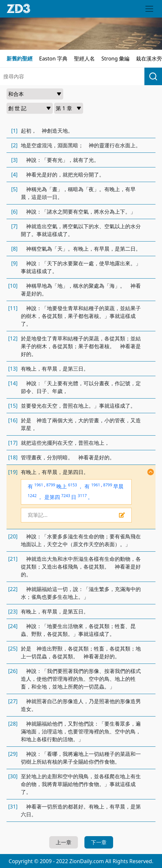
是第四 (52, 497)
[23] (13, 612)
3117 (82, 496)
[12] (13, 338)
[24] (13, 626)
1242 (32, 496)
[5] (14, 189)
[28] (13, 724)
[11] (13, 308)
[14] (13, 383)
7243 (66, 496)
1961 (39, 485)
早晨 (118, 486)
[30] (13, 776)
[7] (14, 226)
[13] (13, 369)
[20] (13, 536)
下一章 (99, 842)
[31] (13, 807)
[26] (13, 671)
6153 (73, 485)
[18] (13, 457)
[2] (14, 145)
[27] (13, 701)
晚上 (62, 486)
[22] (13, 589)
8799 (51, 485)
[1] (14, 131)
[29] (13, 754)
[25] (13, 649)
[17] (13, 443)
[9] (14, 263)
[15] (13, 406)
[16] (13, 420)
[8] (14, 249)
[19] (13, 472)
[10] (13, 286)
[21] (13, 559)
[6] (14, 212)
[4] (14, 175)
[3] (14, 160)
